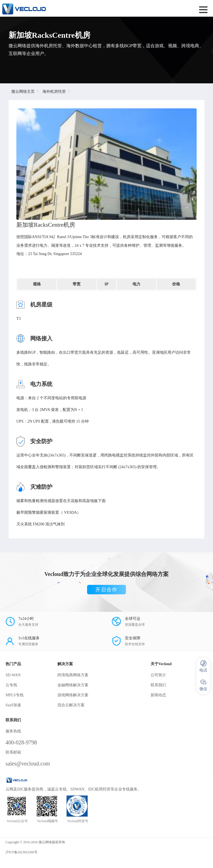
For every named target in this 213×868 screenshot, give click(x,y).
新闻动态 (158, 695)
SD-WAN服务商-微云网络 (69, 8)
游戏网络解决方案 (73, 695)
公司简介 (158, 675)
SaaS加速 (13, 705)
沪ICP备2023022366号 (21, 852)
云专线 (11, 685)
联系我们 (158, 685)
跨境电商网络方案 (73, 675)
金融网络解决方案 (73, 685)
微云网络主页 (23, 92)
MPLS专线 (15, 695)
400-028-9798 (21, 742)
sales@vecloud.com (28, 764)
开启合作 (106, 590)
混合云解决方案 (71, 705)
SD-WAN (13, 675)
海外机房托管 (54, 92)
